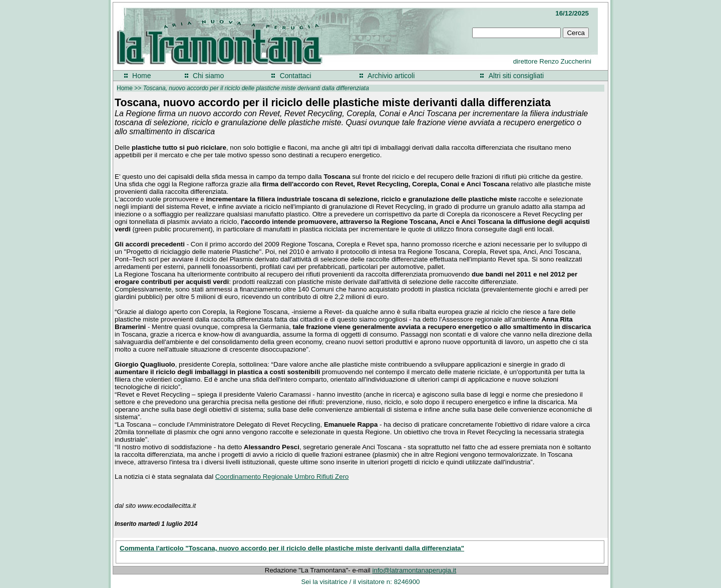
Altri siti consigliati (516, 76)
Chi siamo (208, 76)
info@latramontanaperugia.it (415, 570)
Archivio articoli (391, 76)
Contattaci (296, 76)
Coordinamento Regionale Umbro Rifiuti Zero (282, 477)
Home (141, 76)
